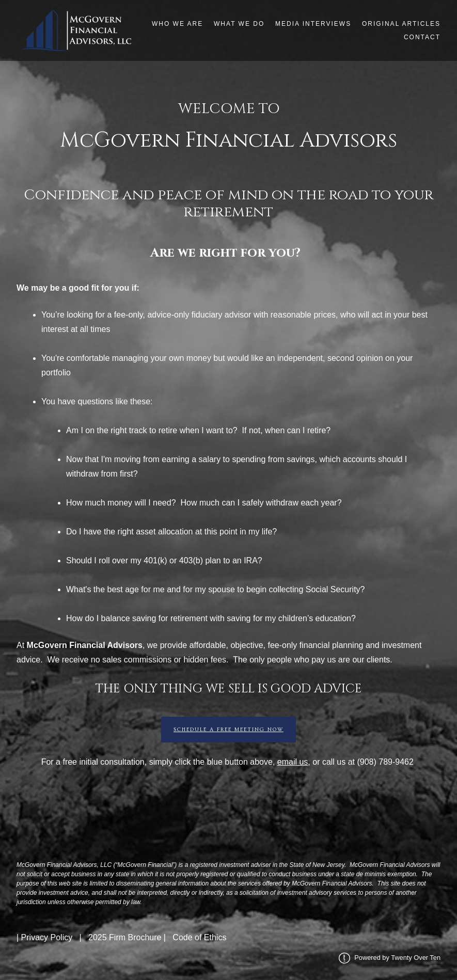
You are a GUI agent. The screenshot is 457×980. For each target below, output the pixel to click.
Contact (422, 37)
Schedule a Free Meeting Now (229, 730)
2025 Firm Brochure (125, 937)
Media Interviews (313, 24)
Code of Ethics (199, 937)
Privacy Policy (47, 937)
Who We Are (177, 24)
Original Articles (401, 24)
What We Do (239, 24)
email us (293, 762)
